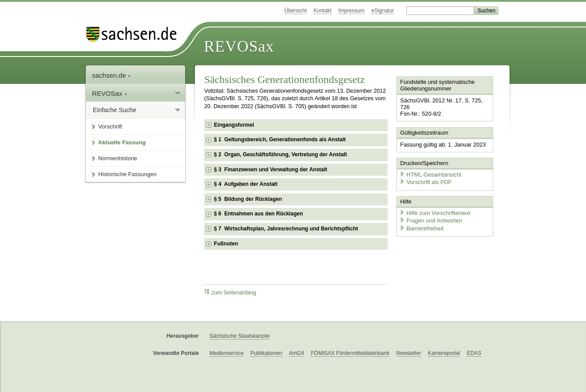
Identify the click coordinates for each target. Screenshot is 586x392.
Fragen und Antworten (431, 220)
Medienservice (226, 353)
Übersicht (295, 11)
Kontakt (323, 11)
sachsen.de (111, 75)
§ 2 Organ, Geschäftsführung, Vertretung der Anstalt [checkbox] (280, 155)
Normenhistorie (118, 158)
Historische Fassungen (127, 174)
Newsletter (409, 353)
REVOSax (239, 46)
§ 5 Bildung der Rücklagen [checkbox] (248, 199)
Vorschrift (110, 126)
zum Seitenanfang (230, 292)
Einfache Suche (114, 110)
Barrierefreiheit (422, 228)
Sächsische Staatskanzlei (240, 336)
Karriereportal (444, 353)
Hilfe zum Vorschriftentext (435, 213)
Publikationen (266, 353)
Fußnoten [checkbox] (226, 244)
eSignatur (382, 11)
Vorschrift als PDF (426, 182)
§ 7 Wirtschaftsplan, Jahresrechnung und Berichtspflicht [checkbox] (286, 229)
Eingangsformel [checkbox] (234, 125)
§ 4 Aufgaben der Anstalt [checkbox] (246, 184)
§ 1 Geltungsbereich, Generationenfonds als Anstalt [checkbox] (280, 139)
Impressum (352, 11)
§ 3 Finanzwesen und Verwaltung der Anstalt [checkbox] (270, 170)
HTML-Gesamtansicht (430, 175)
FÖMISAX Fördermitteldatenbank (350, 353)
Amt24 (296, 353)
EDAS (474, 353)
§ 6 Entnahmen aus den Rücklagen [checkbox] (258, 214)
